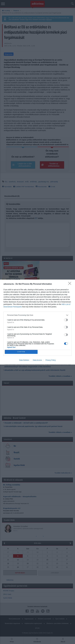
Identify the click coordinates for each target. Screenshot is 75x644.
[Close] (70, 284)
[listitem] (37, 315)
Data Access (37, 360)
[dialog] (37, 322)
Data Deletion (24, 360)
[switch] (66, 320)
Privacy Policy (51, 360)
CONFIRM (21, 352)
